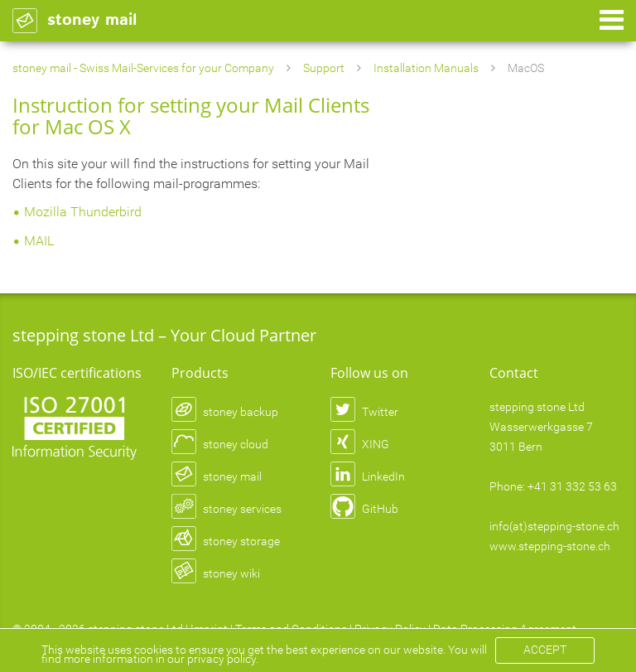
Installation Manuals (426, 68)
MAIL (39, 241)
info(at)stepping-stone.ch (554, 526)
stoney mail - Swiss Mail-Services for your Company (143, 68)
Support (324, 68)
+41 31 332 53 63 (572, 486)
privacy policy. (223, 659)
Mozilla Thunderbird (83, 212)
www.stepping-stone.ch (550, 546)
